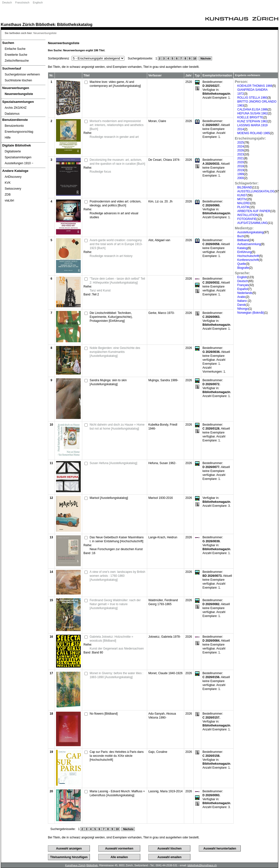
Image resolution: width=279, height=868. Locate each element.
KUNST (242, 195)
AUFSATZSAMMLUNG (252, 223)
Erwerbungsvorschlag (19, 132)
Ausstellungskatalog (250, 232)
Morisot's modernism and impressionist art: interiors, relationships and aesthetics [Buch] (117, 125)
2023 (241, 154)
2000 (241, 178)
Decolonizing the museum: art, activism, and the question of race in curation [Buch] (117, 162)
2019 (241, 170)
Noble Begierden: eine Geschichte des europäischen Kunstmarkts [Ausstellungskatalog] (115, 352)
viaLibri (9, 200)
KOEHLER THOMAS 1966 (255, 86)
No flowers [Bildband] (104, 714)
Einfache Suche (15, 49)
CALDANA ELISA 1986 (252, 109)
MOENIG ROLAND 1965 (254, 133)
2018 (241, 166)
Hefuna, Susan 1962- (162, 463)
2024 (241, 146)
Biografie (243, 268)
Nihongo (243, 309)
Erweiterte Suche (16, 55)
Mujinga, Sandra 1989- (163, 380)
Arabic (241, 297)
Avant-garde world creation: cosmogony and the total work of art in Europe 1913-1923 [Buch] (116, 244)
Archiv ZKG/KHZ (16, 108)
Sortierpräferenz (59, 58)
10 (195, 58)
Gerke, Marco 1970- (162, 313)
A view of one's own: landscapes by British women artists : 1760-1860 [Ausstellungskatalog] (117, 576)
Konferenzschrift (248, 260)
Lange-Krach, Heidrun (163, 537)
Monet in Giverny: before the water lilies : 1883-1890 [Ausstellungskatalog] (116, 675)
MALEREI (244, 203)
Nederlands (245, 293)
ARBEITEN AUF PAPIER (254, 211)
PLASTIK (243, 207)
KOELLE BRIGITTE (250, 117)
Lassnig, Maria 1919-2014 (166, 791)
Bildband (243, 240)
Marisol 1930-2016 (161, 498)
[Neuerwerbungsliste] (23, 94)
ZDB (8, 195)
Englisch (38, 2)
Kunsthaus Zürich (18, 24)
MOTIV (242, 199)
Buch (241, 236)
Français (243, 285)
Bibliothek (45, 24)
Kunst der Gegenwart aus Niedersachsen (117, 649)
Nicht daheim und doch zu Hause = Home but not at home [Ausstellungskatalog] (117, 427)
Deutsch (7, 2)
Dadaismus (12, 114)
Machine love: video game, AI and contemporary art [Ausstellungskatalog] (115, 84)
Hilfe (8, 138)
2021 (241, 158)
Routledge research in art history (111, 256)
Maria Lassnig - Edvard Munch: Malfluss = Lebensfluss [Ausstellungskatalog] (117, 793)
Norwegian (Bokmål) (251, 313)
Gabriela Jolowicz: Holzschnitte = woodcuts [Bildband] (111, 639)
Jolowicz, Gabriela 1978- (165, 637)
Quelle (242, 264)
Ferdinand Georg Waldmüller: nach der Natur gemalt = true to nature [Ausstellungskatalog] (115, 604)
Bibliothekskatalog (75, 24)
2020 (241, 162)
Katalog (242, 248)
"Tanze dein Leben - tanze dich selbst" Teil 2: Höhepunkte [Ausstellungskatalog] (117, 281)
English (242, 277)
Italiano (242, 301)
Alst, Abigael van (159, 240)
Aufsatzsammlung (249, 244)
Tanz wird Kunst (100, 290)
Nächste (205, 58)
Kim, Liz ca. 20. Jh (160, 201)
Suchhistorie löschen (18, 80)
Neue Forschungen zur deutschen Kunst (116, 549)
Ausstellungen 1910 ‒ (19, 163)
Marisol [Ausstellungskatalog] (109, 498)
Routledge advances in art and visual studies (114, 215)
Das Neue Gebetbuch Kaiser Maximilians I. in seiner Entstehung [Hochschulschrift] (117, 539)
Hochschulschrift (248, 256)
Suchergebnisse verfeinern (22, 74)
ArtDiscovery (13, 177)
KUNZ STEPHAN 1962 (252, 121)
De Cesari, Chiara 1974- (164, 160)
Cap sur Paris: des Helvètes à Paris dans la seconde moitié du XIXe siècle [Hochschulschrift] (117, 756)
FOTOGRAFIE (247, 219)
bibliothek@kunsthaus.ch (202, 865)
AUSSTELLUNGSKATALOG (256, 191)
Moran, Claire (157, 121)
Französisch (22, 2)
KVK (8, 183)
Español (243, 289)
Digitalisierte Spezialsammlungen (18, 154)
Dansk (241, 305)
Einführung (244, 252)
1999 (241, 174)
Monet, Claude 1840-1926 (166, 673)
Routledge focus (100, 172)
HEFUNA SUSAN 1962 (252, 113)
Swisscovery (13, 189)
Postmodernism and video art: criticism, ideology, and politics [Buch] (115, 203)
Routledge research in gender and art (114, 137)
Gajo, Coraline (158, 752)
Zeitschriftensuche (17, 61)
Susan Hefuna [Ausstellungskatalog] (113, 463)
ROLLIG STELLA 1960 (252, 98)
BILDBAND (245, 187)
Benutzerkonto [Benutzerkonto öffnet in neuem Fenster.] (14, 126)
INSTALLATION (248, 215)
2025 (241, 143)
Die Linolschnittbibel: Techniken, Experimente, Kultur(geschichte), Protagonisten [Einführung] (111, 317)
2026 (241, 150)
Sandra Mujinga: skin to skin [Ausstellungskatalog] (108, 382)
